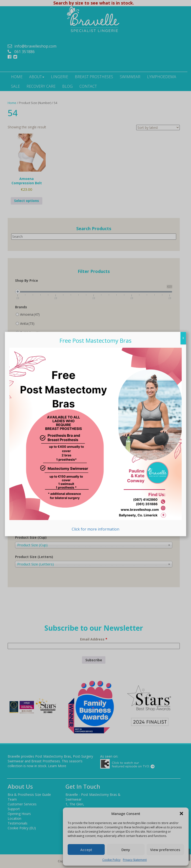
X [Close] (183, 338)
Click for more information (95, 440)
